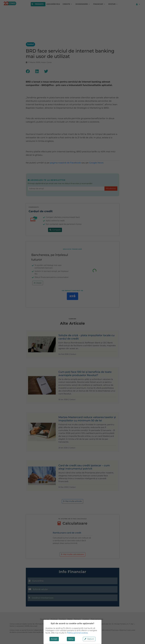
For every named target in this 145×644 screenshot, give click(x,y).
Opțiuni (89, 639)
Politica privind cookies (77, 633)
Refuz (71, 639)
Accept (54, 639)
